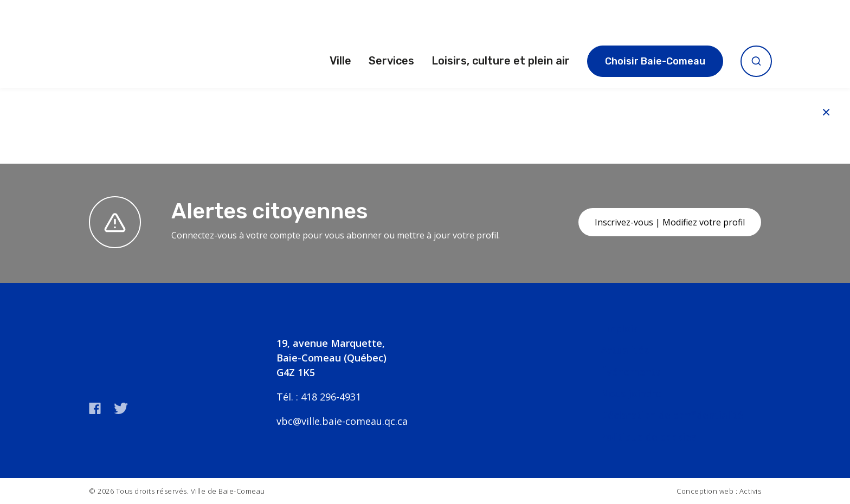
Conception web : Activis (719, 491)
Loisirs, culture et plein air (501, 61)
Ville (340, 61)
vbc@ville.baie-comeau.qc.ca (342, 421)
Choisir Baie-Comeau (655, 61)
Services (391, 61)
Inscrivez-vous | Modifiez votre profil (670, 222)
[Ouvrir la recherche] (756, 61)
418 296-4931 (331, 397)
